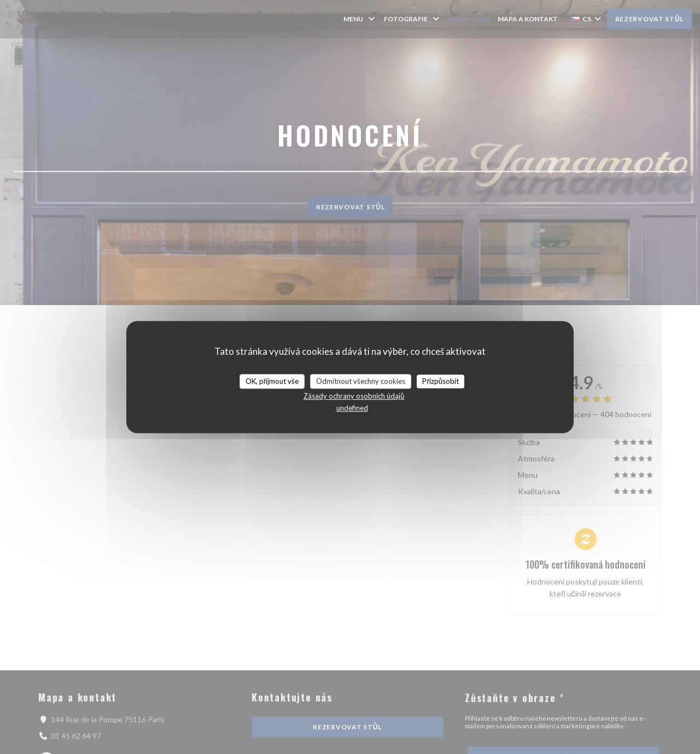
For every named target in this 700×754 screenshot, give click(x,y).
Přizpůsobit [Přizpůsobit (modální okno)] (441, 381)
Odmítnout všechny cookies (361, 381)
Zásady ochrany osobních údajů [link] (354, 396)
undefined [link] (352, 408)
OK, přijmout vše (272, 381)
